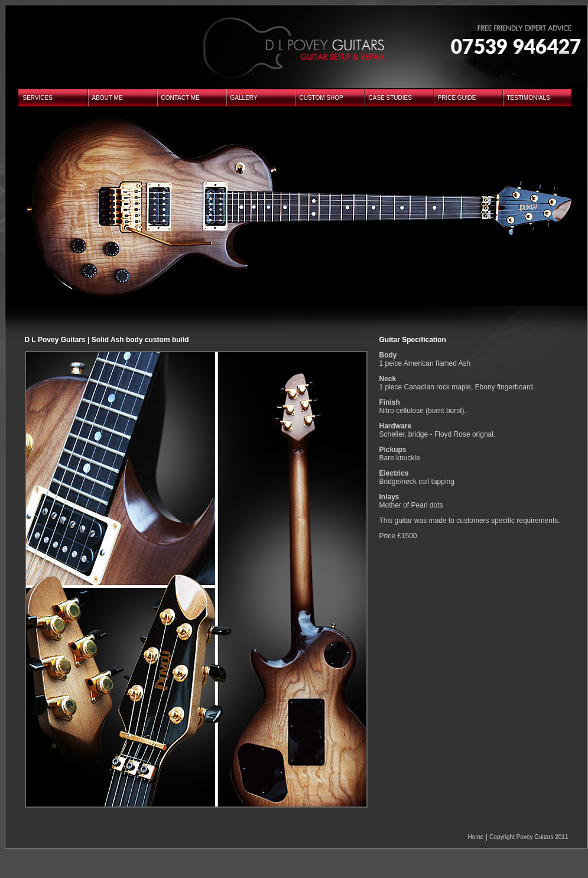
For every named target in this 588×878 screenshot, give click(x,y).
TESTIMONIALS (529, 98)
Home (476, 837)
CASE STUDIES (390, 98)
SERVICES (38, 98)
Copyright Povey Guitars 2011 (529, 837)
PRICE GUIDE (457, 98)
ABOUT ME (108, 98)
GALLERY (244, 98)
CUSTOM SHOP (321, 98)
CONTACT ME (181, 98)
